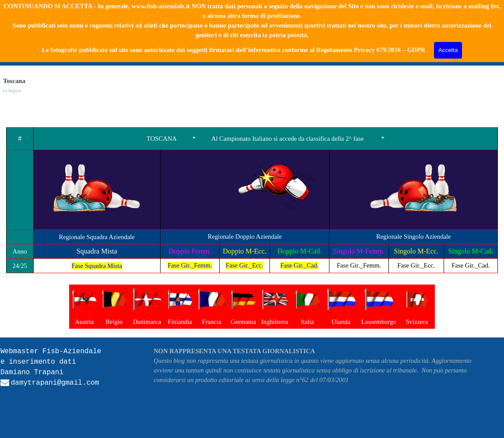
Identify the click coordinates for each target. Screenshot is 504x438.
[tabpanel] (252, 200)
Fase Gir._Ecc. (245, 265)
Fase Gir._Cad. (300, 265)
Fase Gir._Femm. (190, 265)
